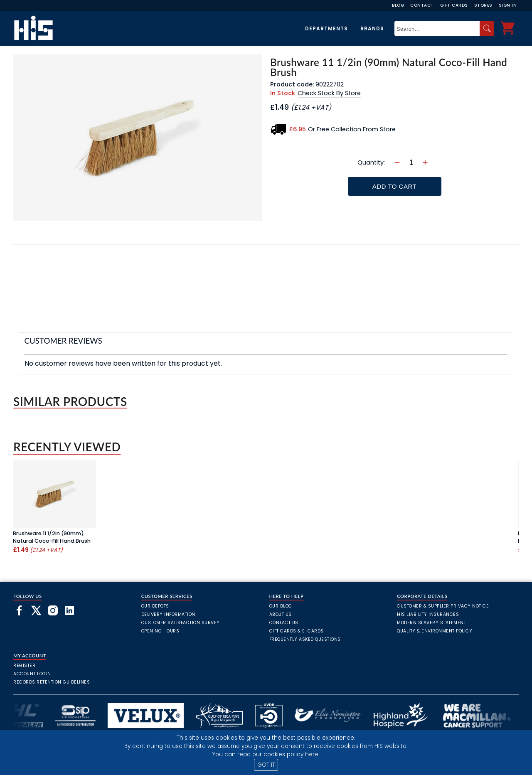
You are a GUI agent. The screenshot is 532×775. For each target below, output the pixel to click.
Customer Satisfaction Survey (181, 623)
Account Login (32, 674)
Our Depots (155, 606)
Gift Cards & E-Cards (297, 631)
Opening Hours (160, 631)
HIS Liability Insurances (428, 614)
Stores (483, 5)
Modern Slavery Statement (431, 623)
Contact (422, 5)
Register (24, 666)
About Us (281, 614)
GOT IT (266, 765)
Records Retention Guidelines (52, 682)
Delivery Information (168, 614)
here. (312, 754)
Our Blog (281, 606)
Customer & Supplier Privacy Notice (443, 606)
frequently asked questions (305, 639)
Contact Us (284, 623)
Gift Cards (454, 5)
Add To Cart (394, 186)
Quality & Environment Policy (435, 631)
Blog (398, 5)
